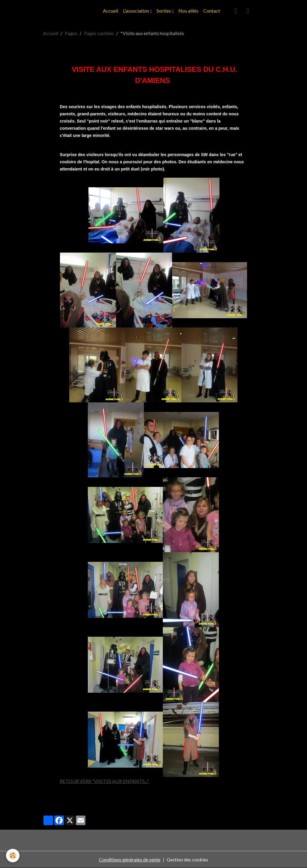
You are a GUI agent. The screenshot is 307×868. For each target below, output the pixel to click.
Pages (71, 33)
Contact (212, 11)
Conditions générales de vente (130, 859)
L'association (136, 11)
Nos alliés (188, 11)
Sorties (164, 11)
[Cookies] (13, 856)
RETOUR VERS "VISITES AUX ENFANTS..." (104, 781)
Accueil (110, 11)
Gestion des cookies (187, 859)
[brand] (26, 11)
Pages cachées (99, 33)
